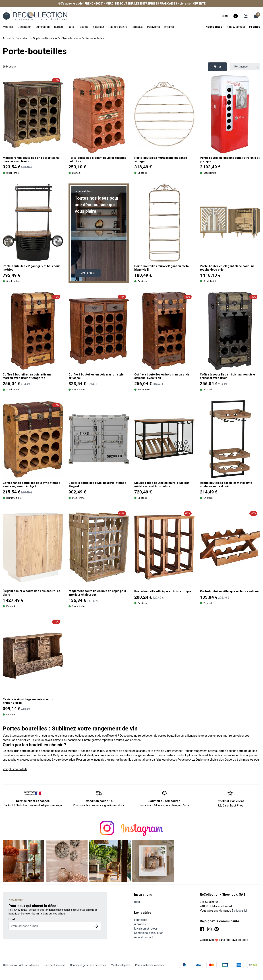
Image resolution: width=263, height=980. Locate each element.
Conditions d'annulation (149, 933)
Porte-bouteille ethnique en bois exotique (163, 591)
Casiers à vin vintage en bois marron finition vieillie (28, 701)
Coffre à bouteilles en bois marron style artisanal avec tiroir (162, 376)
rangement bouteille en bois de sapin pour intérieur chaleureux (97, 593)
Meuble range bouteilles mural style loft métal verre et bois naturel (162, 485)
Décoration (24, 27)
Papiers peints (118, 27)
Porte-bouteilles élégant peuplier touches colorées (97, 160)
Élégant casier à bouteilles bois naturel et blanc (31, 593)
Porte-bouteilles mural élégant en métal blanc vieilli (162, 268)
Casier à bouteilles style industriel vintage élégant (97, 485)
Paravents (153, 27)
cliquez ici (240, 911)
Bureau (58, 27)
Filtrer (217, 67)
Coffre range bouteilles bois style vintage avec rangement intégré (32, 485)
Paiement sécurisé (55, 965)
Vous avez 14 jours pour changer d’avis (164, 805)
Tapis (71, 27)
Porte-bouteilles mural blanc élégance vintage (161, 160)
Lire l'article (88, 273)
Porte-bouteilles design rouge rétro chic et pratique (230, 160)
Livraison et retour (146, 929)
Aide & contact (236, 27)
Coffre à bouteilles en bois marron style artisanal (96, 376)
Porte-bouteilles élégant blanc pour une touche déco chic (227, 268)
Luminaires (43, 27)
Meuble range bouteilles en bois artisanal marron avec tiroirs (31, 160)
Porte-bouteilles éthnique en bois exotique (229, 591)
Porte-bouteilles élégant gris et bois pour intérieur (31, 268)
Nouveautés (214, 27)
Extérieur (98, 27)
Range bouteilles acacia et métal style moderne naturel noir (226, 485)
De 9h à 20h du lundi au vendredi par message (33, 805)
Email (12, 919)
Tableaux (137, 27)
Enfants (169, 27)
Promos (255, 27)
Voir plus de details (15, 769)
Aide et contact (144, 937)
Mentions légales (121, 965)
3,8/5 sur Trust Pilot (230, 806)
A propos (140, 924)
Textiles (83, 27)
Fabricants (141, 920)
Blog (225, 16)
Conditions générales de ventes (88, 965)
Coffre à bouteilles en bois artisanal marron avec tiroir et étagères (27, 376)
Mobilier (8, 27)
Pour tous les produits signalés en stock (99, 805)
